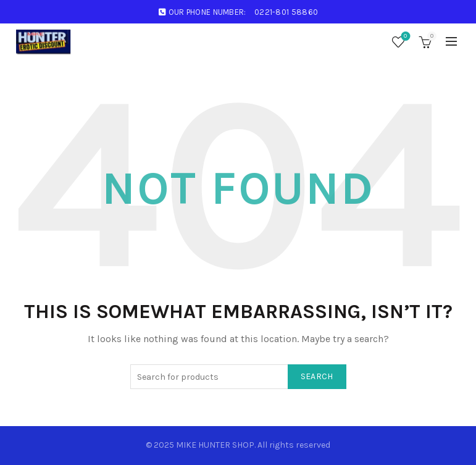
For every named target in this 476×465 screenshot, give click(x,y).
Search (317, 376)
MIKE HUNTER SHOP (215, 445)
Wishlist (404, 37)
